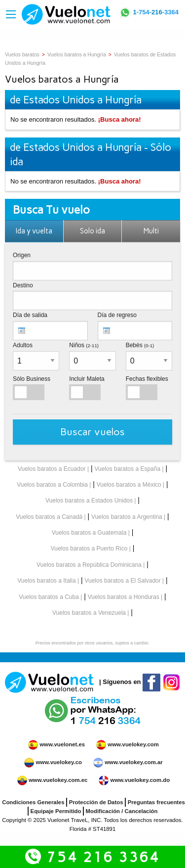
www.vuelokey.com (133, 744)
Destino (23, 285)
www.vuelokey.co (58, 762)
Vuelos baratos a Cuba (49, 597)
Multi (151, 231)
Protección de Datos (96, 802)
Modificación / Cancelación (122, 811)
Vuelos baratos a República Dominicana (89, 565)
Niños (84, 345)
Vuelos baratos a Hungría (77, 54)
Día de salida (30, 315)
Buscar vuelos (92, 432)
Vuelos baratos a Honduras (124, 597)
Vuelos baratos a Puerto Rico (89, 548)
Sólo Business (32, 379)
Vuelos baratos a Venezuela (89, 613)
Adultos (23, 345)
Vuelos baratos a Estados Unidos (89, 501)
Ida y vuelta (34, 231)
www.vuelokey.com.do (140, 780)
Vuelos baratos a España (127, 469)
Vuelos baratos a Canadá (49, 517)
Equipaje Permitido (56, 811)
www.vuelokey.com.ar (133, 762)
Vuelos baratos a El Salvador (122, 581)
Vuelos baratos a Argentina (127, 517)
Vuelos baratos (22, 54)
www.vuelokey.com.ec (58, 780)
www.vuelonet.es (62, 744)
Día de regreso (117, 315)
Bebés (140, 345)
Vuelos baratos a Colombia (52, 485)
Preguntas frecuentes (156, 802)
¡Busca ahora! (120, 119)
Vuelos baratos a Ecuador (52, 469)
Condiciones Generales (33, 802)
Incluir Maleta (87, 379)
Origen (22, 255)
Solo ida (92, 231)
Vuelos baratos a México (129, 485)
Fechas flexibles (147, 379)
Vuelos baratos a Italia (46, 581)
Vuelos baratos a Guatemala (89, 533)
